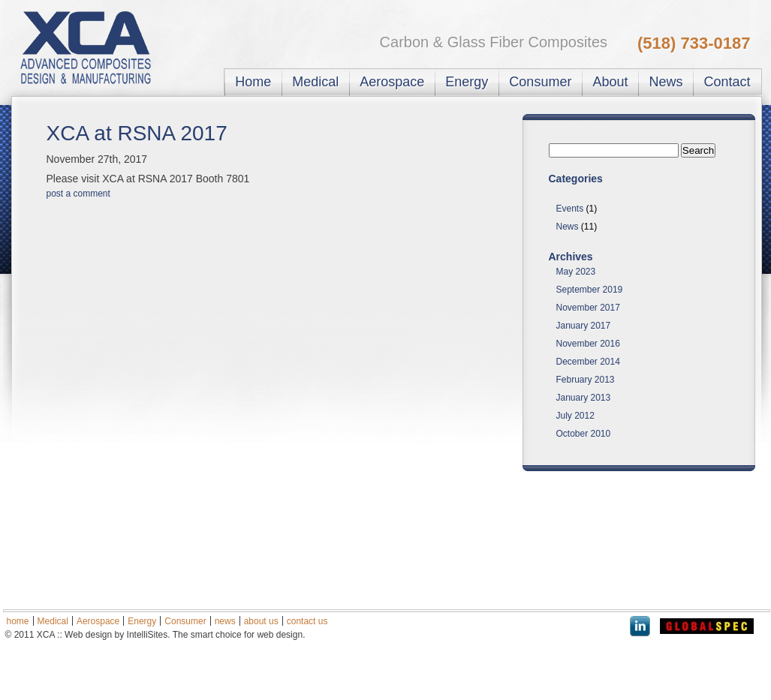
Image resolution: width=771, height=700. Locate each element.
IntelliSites (148, 635)
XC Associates (96, 47)
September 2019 (590, 290)
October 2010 (584, 434)
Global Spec (707, 626)
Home (253, 82)
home (18, 621)
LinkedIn (640, 626)
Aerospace (392, 82)
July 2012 (575, 416)
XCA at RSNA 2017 (137, 133)
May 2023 (576, 272)
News (666, 82)
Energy (467, 82)
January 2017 (584, 326)
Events (570, 209)
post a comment (78, 194)
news (225, 621)
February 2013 (586, 380)
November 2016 (588, 344)
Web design (88, 635)
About (610, 82)
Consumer (540, 82)
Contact (727, 82)
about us (261, 621)
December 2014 (588, 362)
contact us (307, 621)
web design (280, 635)
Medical (315, 82)
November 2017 (588, 308)
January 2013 (584, 398)
